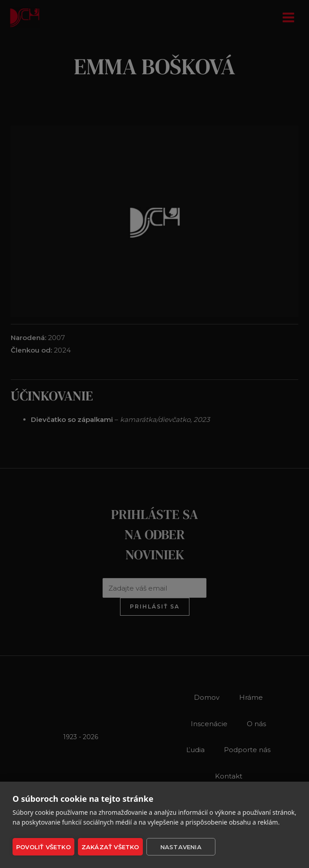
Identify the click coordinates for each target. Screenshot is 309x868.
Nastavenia (180, 847)
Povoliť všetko (43, 847)
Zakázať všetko (110, 847)
